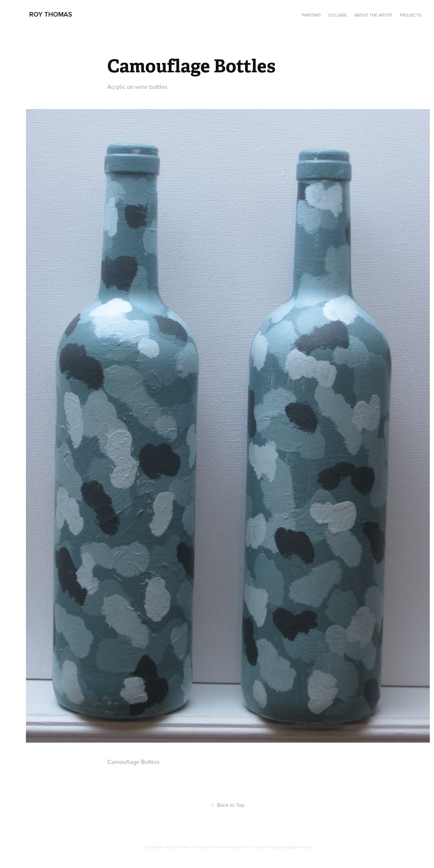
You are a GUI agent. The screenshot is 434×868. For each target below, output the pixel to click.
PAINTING (311, 15)
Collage (338, 15)
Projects (410, 15)
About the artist (373, 15)
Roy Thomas (51, 14)
